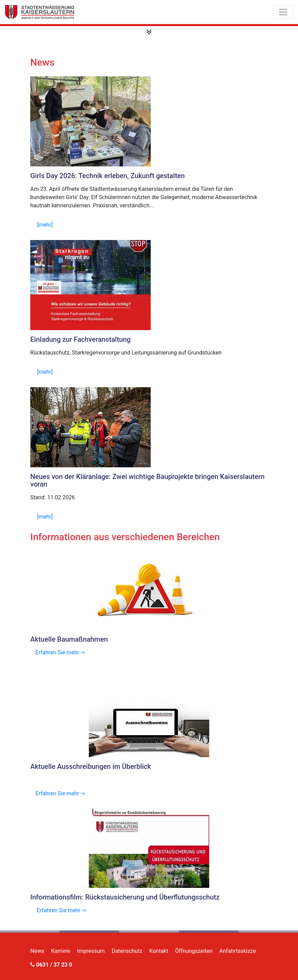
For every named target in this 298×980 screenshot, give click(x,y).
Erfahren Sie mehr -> (60, 652)
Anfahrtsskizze (237, 951)
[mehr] (45, 225)
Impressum (91, 951)
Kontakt (159, 951)
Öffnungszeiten (194, 951)
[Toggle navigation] (283, 12)
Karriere (61, 951)
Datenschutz (127, 951)
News (37, 951)
